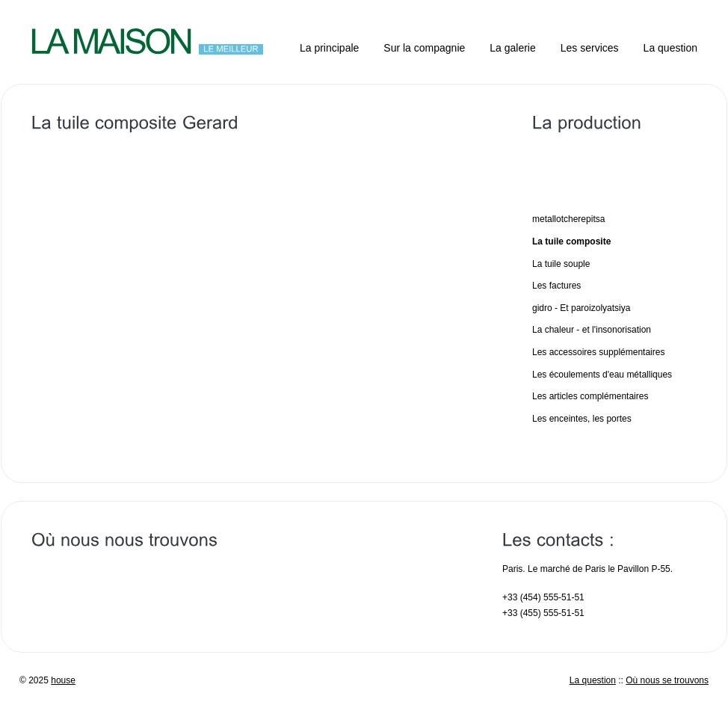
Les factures (556, 286)
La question (670, 48)
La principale (329, 48)
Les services (590, 48)
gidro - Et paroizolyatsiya (581, 308)
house (63, 680)
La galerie (513, 48)
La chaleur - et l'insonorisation (592, 330)
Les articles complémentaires (590, 396)
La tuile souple (561, 264)
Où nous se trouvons (667, 680)
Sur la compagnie (424, 48)
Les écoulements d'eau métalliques (602, 375)
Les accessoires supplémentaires (598, 352)
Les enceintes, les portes (582, 419)
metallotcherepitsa (568, 219)
